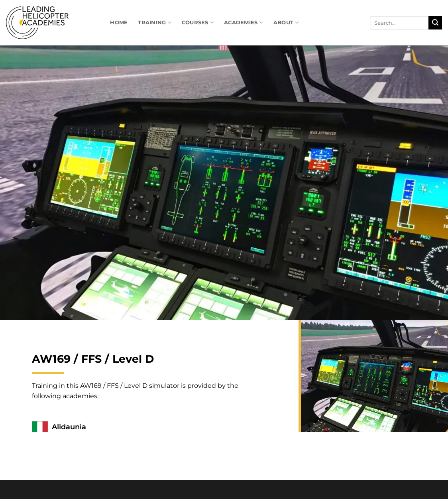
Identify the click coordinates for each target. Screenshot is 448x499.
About (286, 23)
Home (119, 23)
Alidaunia (69, 427)
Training (155, 23)
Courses (198, 23)
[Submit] (435, 23)
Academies (244, 23)
